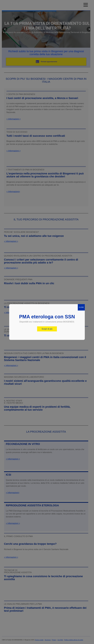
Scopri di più (47, 329)
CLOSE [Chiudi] (81, 307)
